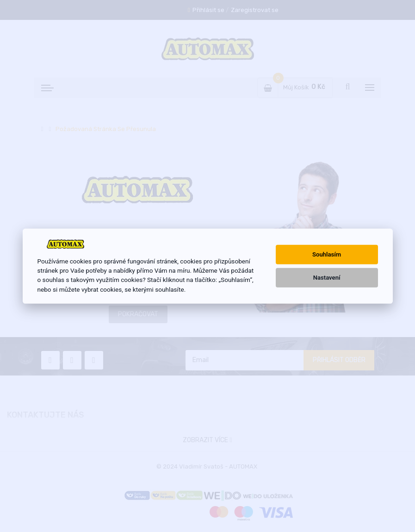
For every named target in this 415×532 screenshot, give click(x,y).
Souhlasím (327, 254)
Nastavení (327, 278)
